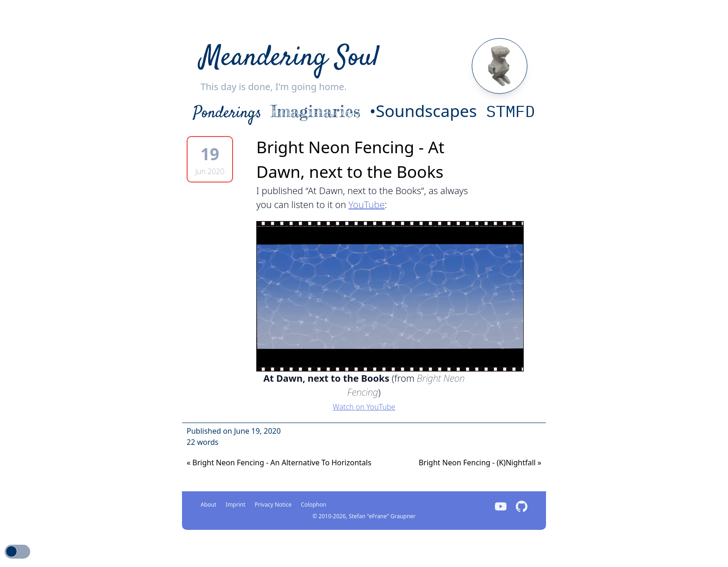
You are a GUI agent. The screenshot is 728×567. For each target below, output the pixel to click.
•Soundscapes (423, 111)
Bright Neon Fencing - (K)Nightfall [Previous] (480, 463)
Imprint (235, 505)
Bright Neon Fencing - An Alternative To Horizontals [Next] (279, 463)
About (208, 505)
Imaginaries (315, 111)
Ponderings (227, 113)
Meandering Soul (290, 58)
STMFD (510, 111)
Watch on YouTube (364, 407)
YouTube (367, 205)
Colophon (314, 505)
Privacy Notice (273, 505)
